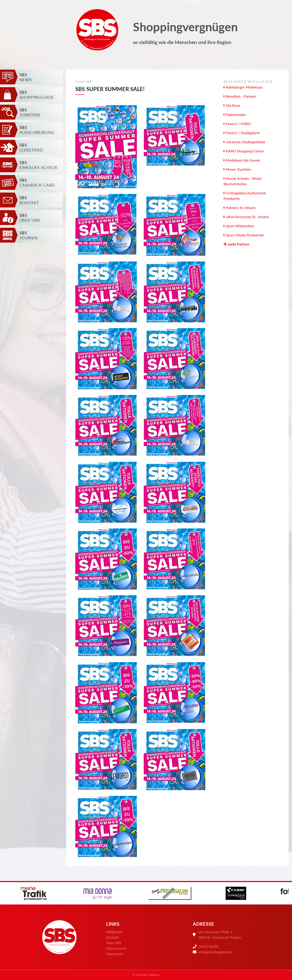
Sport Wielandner (239, 226)
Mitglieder (114, 932)
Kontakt (112, 937)
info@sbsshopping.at (215, 952)
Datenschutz (116, 948)
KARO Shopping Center (244, 151)
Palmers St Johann (240, 208)
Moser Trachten (237, 169)
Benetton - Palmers (240, 96)
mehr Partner (236, 244)
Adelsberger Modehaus (243, 87)
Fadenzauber (235, 114)
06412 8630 (208, 946)
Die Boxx (232, 105)
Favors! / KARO (237, 124)
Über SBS (114, 943)
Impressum (115, 954)
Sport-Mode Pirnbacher (244, 235)
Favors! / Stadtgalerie (242, 133)
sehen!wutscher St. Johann (246, 217)
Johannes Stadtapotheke (244, 142)
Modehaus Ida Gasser (242, 160)
